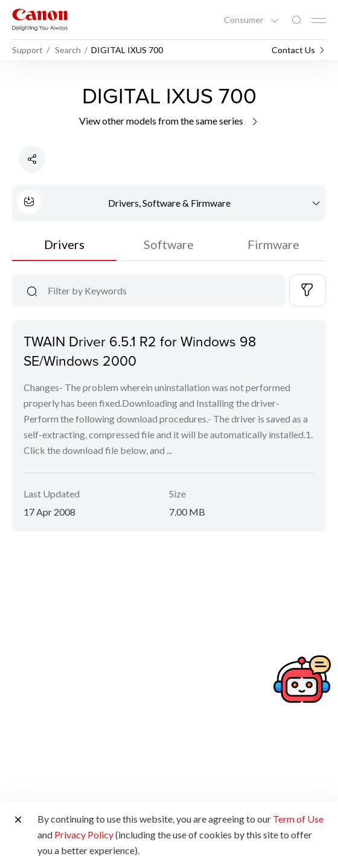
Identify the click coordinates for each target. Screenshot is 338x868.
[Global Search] (296, 20)
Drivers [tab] (64, 244)
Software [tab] (169, 244)
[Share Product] (32, 159)
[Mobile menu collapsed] (319, 21)
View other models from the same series (169, 121)
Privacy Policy (84, 834)
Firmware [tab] (273, 244)
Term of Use (298, 819)
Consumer (244, 20)
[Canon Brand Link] (40, 20)
